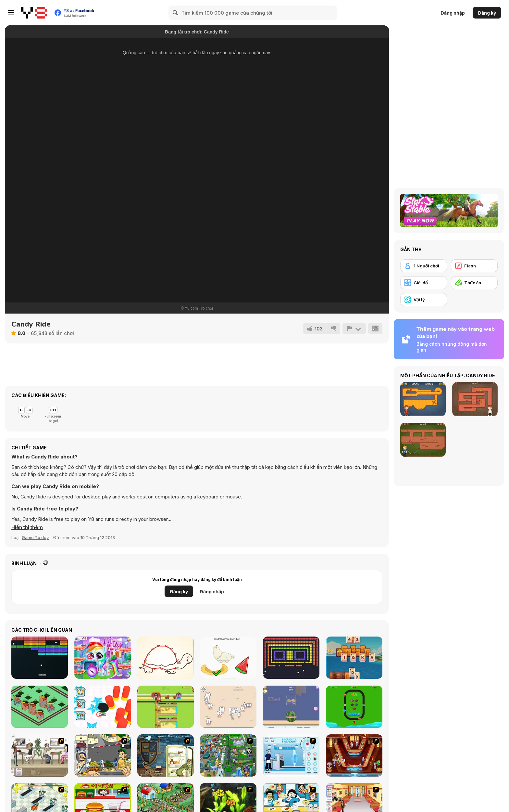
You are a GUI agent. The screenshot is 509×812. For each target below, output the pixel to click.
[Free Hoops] (291, 707)
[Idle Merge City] (40, 707)
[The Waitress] (40, 755)
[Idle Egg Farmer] (166, 707)
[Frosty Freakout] (291, 755)
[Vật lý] (424, 300)
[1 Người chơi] (424, 266)
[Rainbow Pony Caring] (103, 658)
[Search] (176, 13)
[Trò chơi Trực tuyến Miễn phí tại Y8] (34, 13)
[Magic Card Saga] (354, 658)
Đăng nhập (453, 13)
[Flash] (474, 266)
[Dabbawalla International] (228, 755)
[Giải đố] (424, 283)
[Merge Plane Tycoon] (354, 707)
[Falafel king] (103, 755)
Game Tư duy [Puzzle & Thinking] (35, 537)
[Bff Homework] (166, 658)
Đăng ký (487, 13)
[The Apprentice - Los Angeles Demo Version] (354, 755)
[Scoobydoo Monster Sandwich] (166, 755)
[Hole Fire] (103, 707)
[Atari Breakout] (40, 658)
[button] (27, 527)
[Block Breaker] (291, 658)
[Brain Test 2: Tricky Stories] (228, 658)
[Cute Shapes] (228, 707)
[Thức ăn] (474, 283)
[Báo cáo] (354, 329)
